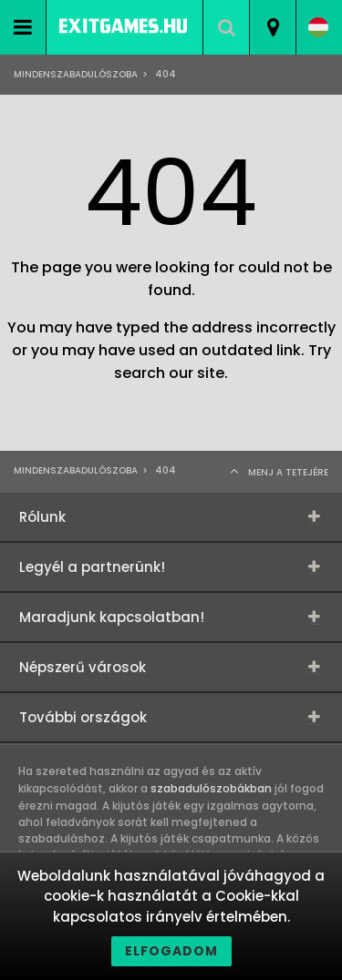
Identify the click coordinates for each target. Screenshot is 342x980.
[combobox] (272, 27)
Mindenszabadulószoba (76, 74)
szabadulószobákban (211, 788)
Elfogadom (171, 951)
